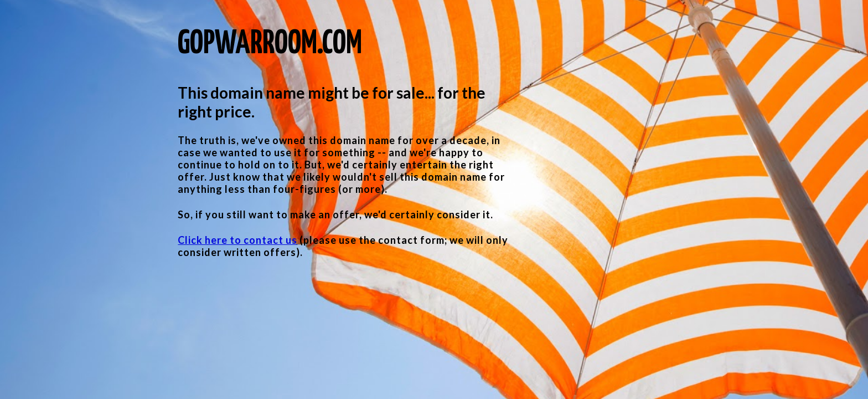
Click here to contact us (237, 240)
